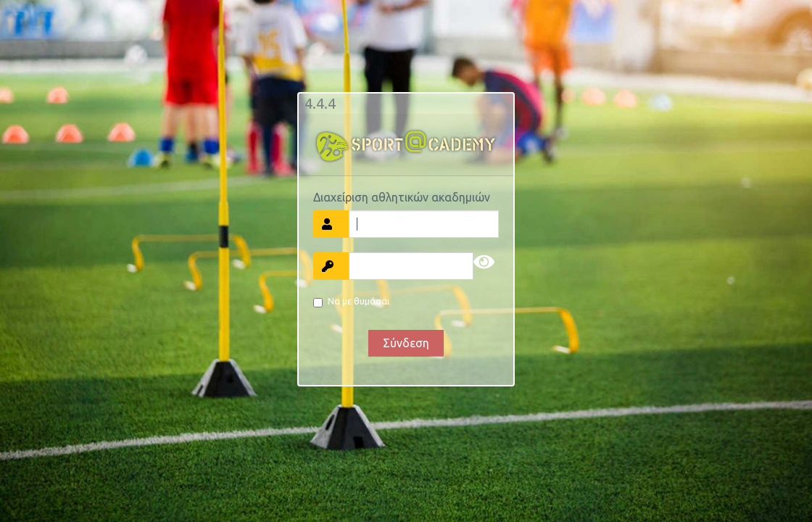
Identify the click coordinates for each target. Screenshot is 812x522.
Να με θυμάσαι (359, 301)
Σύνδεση (406, 343)
